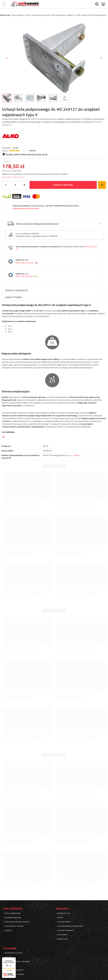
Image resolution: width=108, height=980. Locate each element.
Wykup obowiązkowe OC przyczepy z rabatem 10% (46, 207)
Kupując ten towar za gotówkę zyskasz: (32, 236)
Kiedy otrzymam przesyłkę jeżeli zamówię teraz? (37, 224)
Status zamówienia (13, 913)
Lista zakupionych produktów (70, 926)
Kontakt (8, 930)
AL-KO (15, 148)
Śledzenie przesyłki (13, 918)
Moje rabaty (63, 935)
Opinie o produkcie (16, 290)
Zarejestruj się (64, 913)
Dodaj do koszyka (63, 185)
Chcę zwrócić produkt (14, 926)
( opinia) (32, 151)
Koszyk (60, 918)
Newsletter (63, 939)
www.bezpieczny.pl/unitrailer (26, 208)
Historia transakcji (66, 930)
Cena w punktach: (23, 234)
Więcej (77, 455)
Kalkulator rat (57, 262)
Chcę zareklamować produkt (17, 922)
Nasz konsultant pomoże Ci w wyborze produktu (56, 248)
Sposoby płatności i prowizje (17, 962)
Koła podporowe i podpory (63, 15)
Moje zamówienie (13, 909)
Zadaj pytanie (13, 297)
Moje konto (63, 909)
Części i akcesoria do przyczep (38, 15)
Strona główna (18, 15)
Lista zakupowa (64, 922)
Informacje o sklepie (14, 953)
